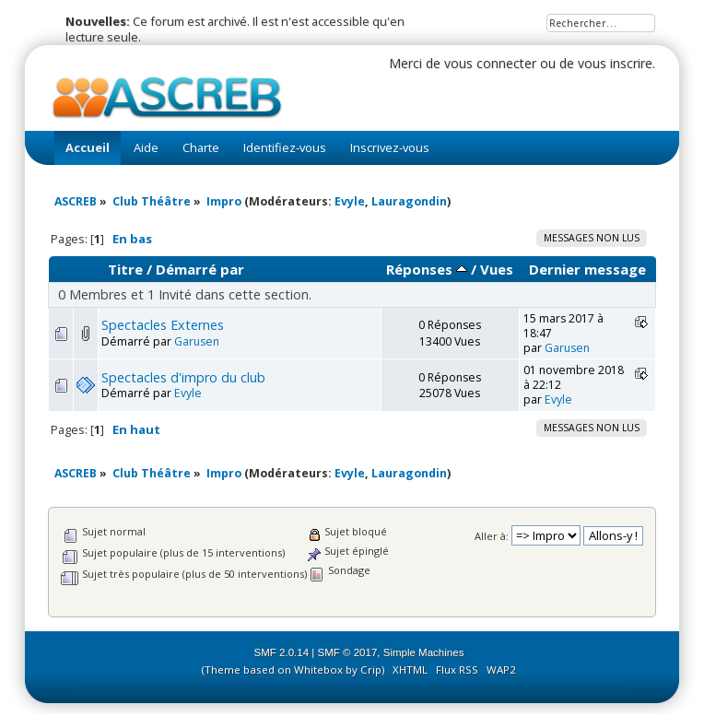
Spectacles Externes (163, 325)
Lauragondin (409, 201)
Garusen (197, 341)
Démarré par (200, 269)
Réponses (427, 269)
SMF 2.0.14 (282, 652)
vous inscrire (615, 63)
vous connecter (490, 63)
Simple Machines (424, 652)
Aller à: (492, 536)
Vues (497, 269)
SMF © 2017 (348, 652)
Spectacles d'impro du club (183, 377)
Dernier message (587, 269)
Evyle (350, 201)
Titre (125, 269)
